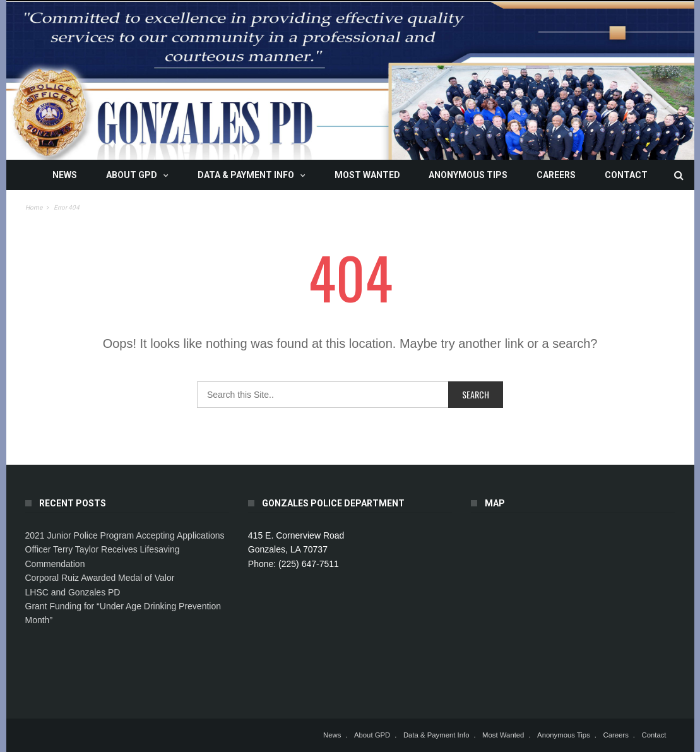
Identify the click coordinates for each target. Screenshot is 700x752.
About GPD (132, 175)
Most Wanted (367, 175)
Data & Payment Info (246, 175)
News (65, 175)
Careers (556, 175)
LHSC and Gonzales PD (73, 592)
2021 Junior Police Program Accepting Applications (125, 535)
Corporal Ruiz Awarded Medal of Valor (100, 578)
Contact (626, 175)
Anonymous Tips (468, 175)
